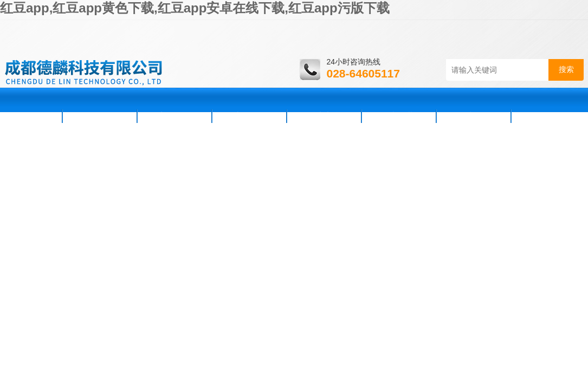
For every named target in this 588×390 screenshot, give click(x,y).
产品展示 (249, 116)
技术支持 (324, 116)
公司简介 (100, 116)
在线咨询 (474, 116)
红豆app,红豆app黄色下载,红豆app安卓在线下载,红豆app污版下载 (195, 8)
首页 (33, 116)
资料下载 (399, 116)
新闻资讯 (175, 116)
